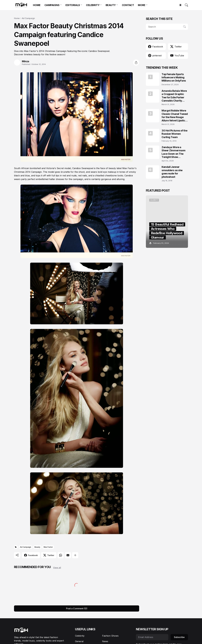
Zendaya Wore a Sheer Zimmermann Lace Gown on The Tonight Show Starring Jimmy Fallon (175, 152)
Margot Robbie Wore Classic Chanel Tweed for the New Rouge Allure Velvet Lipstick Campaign (175, 116)
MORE (142, 5)
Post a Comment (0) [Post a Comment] (77, 608)
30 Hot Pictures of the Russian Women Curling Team (174, 134)
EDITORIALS (73, 5)
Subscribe (179, 637)
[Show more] (75, 555)
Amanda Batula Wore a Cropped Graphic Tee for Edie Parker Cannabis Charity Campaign (174, 96)
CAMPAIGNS (52, 5)
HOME (37, 5)
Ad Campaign (28, 18)
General (79, 641)
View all (57, 568)
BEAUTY (111, 5)
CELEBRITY (93, 5)
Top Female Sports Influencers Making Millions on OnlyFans (174, 77)
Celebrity (80, 636)
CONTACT (128, 5)
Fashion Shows (110, 636)
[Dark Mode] (179, 5)
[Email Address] (152, 637)
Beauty (37, 547)
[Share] (136, 63)
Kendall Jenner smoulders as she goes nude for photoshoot (172, 172)
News (105, 641)
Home (17, 18)
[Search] (185, 5)
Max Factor (48, 547)
